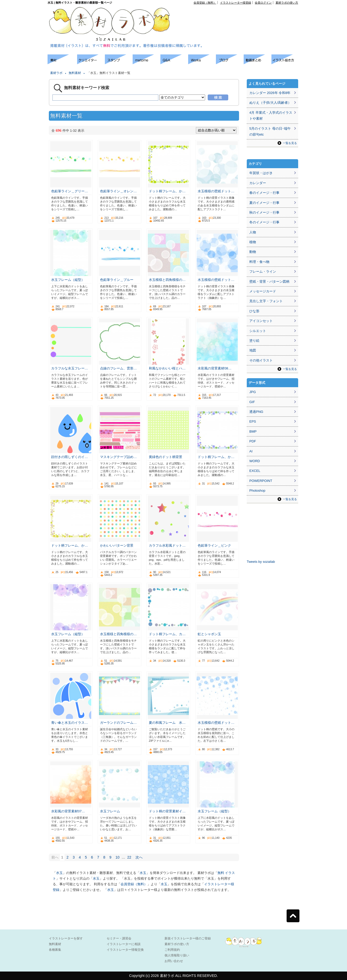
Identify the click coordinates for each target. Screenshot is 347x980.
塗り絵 (254, 341)
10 (117, 857)
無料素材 (75, 73)
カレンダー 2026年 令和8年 (270, 93)
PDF (253, 441)
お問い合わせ (174, 961)
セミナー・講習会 (119, 938)
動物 (253, 252)
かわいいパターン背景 (117, 545)
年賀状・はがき (261, 173)
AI (251, 451)
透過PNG (256, 412)
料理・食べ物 (259, 262)
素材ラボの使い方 (287, 3)
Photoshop (257, 491)
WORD (255, 461)
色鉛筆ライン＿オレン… (118, 191)
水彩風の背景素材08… (214, 368)
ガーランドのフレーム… (118, 723)
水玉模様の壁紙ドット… (216, 191)
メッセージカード (263, 291)
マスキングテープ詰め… (118, 457)
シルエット (258, 331)
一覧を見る (290, 143)
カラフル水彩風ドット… (167, 545)
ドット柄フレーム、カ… (167, 634)
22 (129, 857)
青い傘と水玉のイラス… (70, 723)
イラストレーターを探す (66, 938)
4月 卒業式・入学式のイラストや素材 (271, 116)
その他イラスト (261, 360)
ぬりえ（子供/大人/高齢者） (270, 103)
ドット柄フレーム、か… (167, 191)
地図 (253, 350)
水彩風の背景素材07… (68, 811)
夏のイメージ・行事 (264, 203)
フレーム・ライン (263, 272)
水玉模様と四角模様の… (167, 280)
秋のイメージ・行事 (264, 212)
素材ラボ (56, 73)
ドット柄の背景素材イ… (167, 811)
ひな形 (254, 311)
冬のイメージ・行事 (264, 222)
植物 (253, 242)
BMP (253, 431)
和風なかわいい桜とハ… (167, 368)
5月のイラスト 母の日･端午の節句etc (270, 131)
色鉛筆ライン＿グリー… (70, 191)
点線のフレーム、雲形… (118, 368)
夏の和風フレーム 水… (167, 723)
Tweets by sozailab (261, 562)
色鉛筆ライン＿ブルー (117, 280)
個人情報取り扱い (177, 955)
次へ (139, 857)
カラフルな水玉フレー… (70, 368)
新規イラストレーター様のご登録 (188, 938)
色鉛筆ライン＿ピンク (214, 545)
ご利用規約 (172, 950)
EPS (253, 421)
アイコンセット (261, 321)
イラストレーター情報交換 (125, 950)
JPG (253, 392)
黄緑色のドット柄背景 (166, 457)
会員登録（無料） (205, 3)
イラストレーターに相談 (124, 944)
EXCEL (255, 471)
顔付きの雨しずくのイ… (70, 457)
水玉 (59, 873)
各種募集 (55, 950)
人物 (253, 232)
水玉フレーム (110, 811)
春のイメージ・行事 (264, 193)
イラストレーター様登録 (236, 3)
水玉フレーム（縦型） (68, 280)
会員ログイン (263, 3)
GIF (252, 402)
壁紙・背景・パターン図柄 (269, 282)
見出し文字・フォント (266, 301)
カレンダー (258, 183)
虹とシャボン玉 (209, 634)
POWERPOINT (261, 481)
